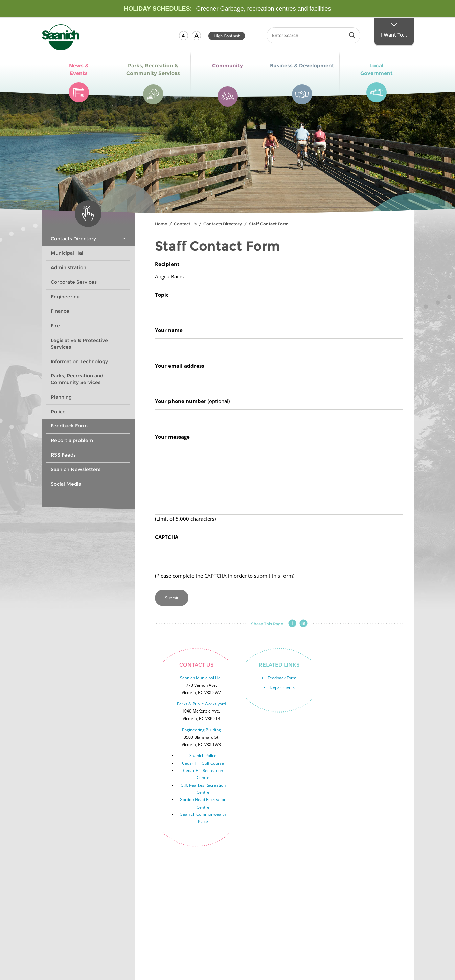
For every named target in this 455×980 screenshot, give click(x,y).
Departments (282, 687)
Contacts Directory (223, 224)
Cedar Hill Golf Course (203, 763)
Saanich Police (203, 756)
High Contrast (227, 36)
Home (161, 224)
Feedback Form (282, 678)
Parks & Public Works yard (201, 704)
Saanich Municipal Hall (201, 678)
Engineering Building (201, 730)
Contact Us (185, 224)
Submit (172, 598)
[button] (184, 36)
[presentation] (206, 558)
